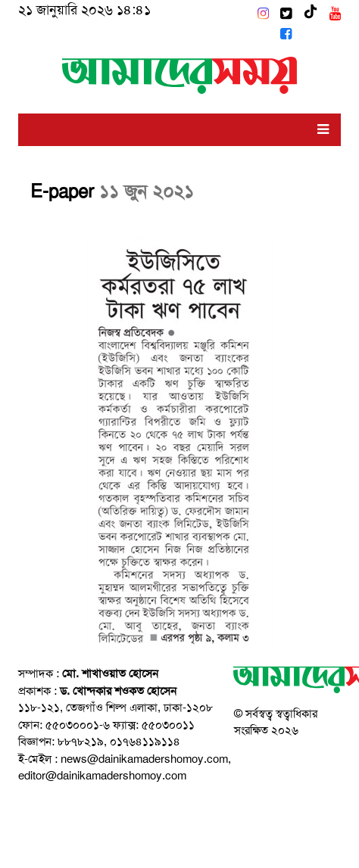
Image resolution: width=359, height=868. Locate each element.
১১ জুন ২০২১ (147, 191)
